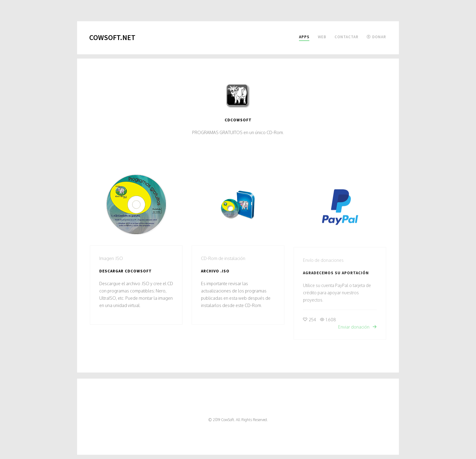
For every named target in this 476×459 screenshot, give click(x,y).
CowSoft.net (112, 37)
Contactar (347, 37)
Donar (376, 37)
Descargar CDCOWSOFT (126, 271)
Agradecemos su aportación (336, 276)
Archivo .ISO (215, 272)
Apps (304, 37)
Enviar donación (357, 330)
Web (322, 37)
